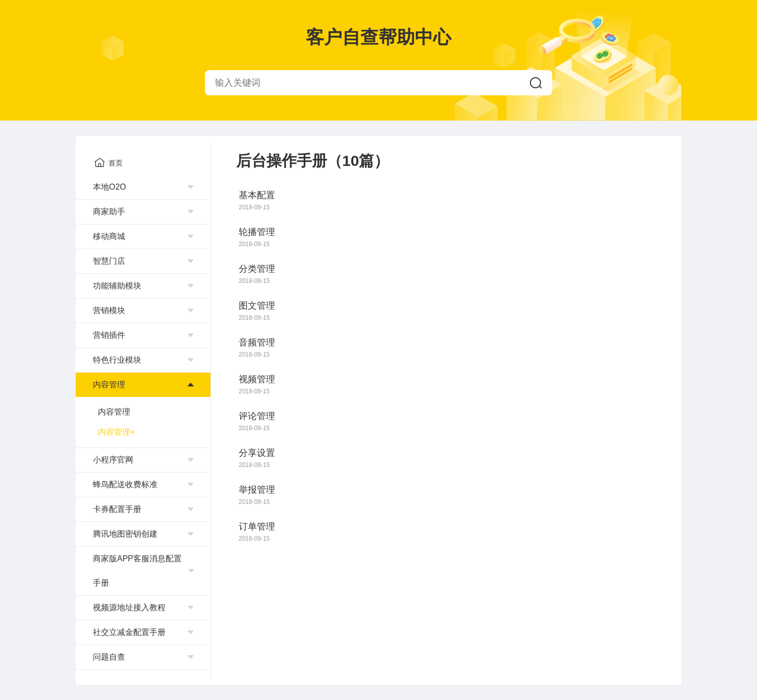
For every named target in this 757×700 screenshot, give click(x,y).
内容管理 (114, 412)
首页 (109, 162)
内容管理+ (116, 432)
